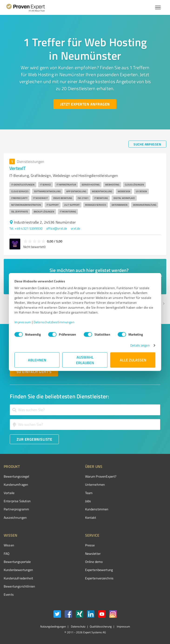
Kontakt (91, 517)
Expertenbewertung (99, 570)
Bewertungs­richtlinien (19, 586)
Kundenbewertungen (18, 570)
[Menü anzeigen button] (158, 7)
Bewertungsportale (17, 562)
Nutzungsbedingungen (53, 626)
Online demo (94, 562)
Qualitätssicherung (101, 626)
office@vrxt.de (57, 228)
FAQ (7, 553)
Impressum (23, 322)
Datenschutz (78, 626)
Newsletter (93, 553)
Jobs (88, 501)
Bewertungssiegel (16, 476)
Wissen (9, 545)
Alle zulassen (133, 360)
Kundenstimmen (97, 509)
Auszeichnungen (15, 517)
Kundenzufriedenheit (18, 578)
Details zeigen (140, 345)
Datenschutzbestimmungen (54, 322)
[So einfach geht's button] (34, 372)
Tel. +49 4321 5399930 (26, 228)
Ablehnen (37, 360)
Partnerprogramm (16, 509)
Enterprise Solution (17, 501)
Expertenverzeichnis (99, 578)
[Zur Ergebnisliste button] (34, 439)
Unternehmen (95, 484)
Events (9, 594)
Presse (90, 545)
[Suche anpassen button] (147, 144)
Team (89, 493)
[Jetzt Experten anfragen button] (85, 104)
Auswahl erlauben (85, 360)
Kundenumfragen (16, 484)
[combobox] (85, 410)
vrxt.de (75, 228)
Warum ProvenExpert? (101, 476)
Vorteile (9, 493)
